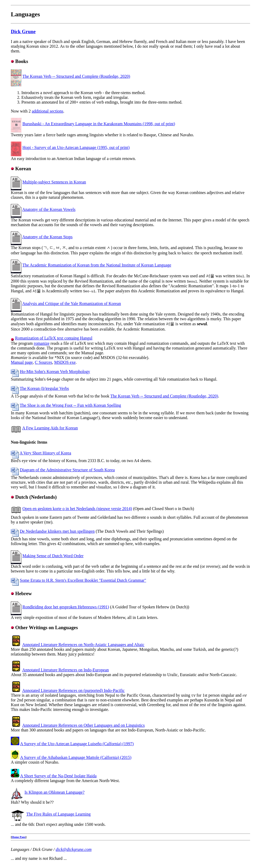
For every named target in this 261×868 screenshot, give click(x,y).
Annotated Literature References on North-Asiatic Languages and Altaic (83, 645)
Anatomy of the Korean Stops (47, 237)
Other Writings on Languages (47, 627)
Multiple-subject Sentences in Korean (54, 182)
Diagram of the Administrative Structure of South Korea (67, 470)
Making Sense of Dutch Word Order (53, 556)
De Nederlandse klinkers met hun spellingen (57, 531)
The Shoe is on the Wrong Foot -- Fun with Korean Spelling (70, 405)
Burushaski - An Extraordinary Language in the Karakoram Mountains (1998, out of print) (99, 124)
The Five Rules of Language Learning (59, 814)
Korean (23, 169)
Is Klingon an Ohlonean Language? (54, 792)
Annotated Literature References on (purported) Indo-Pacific (73, 690)
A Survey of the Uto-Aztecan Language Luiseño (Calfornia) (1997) (77, 744)
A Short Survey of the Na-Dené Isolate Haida (58, 776)
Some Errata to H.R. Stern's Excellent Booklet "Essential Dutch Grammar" (83, 580)
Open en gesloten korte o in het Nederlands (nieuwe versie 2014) (77, 509)
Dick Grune (23, 31)
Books (22, 61)
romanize (42, 343)
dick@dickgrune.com (74, 849)
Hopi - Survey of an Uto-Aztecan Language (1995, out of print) (76, 147)
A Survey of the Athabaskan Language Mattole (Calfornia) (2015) (76, 757)
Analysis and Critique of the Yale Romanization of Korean (72, 304)
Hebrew (24, 593)
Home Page (19, 837)
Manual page (22, 362)
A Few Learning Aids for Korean (50, 428)
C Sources (43, 362)
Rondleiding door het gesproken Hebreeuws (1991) (66, 607)
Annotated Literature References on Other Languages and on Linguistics (83, 725)
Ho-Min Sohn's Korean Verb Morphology (55, 372)
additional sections (48, 111)
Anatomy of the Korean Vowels (49, 209)
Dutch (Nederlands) (36, 497)
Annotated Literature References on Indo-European (66, 670)
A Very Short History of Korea (45, 453)
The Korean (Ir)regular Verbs (44, 388)
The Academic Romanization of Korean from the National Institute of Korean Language (97, 265)
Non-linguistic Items (29, 442)
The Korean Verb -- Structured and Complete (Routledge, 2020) (76, 76)
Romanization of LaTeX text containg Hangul (54, 338)
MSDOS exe (65, 362)
